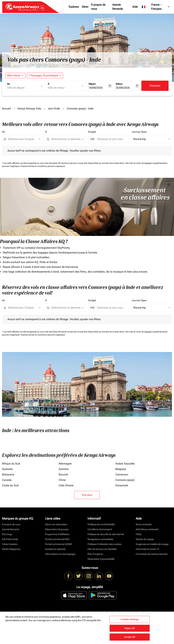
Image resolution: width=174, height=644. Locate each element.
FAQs (139, 534)
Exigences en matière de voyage (152, 544)
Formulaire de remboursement (152, 554)
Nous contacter (144, 524)
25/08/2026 (123, 88)
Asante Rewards (118, 7)
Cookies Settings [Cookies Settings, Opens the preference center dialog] (130, 619)
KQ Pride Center (10, 539)
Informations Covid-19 (147, 549)
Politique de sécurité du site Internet (106, 534)
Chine (62, 480)
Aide (135, 7)
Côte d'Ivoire (66, 485)
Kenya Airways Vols (29, 108)
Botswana (8, 474)
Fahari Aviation (10, 544)
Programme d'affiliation (57, 534)
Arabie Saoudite (125, 464)
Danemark (122, 485)
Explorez (74, 7)
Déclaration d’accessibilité (101, 559)
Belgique (121, 469)
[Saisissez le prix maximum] (111, 139)
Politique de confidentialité (101, 524)
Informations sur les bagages (60, 554)
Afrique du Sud (11, 464)
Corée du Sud (10, 485)
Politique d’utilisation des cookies (105, 544)
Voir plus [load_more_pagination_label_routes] (87, 495)
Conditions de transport (100, 529)
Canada (7, 480)
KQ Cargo (7, 534)
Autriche (64, 469)
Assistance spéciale (55, 549)
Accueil (6, 108)
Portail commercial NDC (57, 539)
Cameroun (122, 474)
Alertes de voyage (145, 539)
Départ (92, 84)
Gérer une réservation (56, 524)
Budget (92, 132)
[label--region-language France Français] (156, 7)
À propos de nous (98, 7)
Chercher (155, 86)
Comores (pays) (125, 480)
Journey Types (139, 132)
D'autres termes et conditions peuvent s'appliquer (43, 166)
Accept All (130, 637)
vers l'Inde (54, 108)
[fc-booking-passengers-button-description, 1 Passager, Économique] (43, 76)
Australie (7, 469)
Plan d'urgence (95, 554)
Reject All (130, 628)
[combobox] (23, 88)
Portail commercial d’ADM (58, 544)
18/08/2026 (95, 88)
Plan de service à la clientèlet (102, 549)
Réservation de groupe (57, 529)
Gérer (85, 7)
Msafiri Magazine (11, 549)
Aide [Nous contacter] (147, 529)
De (8, 84)
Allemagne (65, 464)
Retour (119, 84)
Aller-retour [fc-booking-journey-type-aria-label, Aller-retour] (14, 75)
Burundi (63, 474)
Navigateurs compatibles (100, 539)
